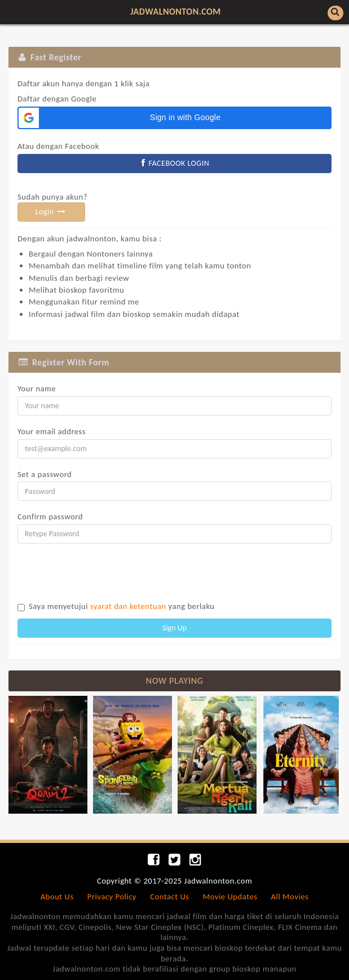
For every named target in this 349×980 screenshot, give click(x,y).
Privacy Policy (112, 897)
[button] (174, 118)
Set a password (45, 474)
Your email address (52, 431)
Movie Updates (230, 897)
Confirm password (50, 517)
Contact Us (169, 897)
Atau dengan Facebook (58, 146)
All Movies (290, 897)
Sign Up (174, 628)
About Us (57, 897)
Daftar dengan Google (83, 91)
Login (52, 212)
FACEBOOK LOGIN (175, 163)
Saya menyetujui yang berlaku (122, 606)
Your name (37, 389)
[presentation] (103, 574)
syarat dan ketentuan (128, 606)
